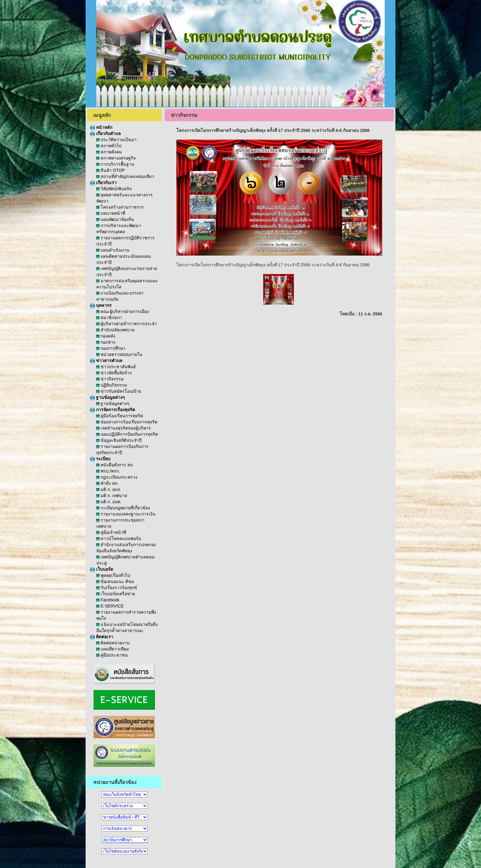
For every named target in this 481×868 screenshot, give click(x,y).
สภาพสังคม (109, 152)
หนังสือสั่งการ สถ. (115, 465)
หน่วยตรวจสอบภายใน (119, 354)
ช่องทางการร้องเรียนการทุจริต (127, 422)
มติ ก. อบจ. (109, 489)
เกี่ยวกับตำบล (106, 133)
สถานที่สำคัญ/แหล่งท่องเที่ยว (125, 176)
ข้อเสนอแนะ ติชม (115, 581)
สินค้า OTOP (111, 170)
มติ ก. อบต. (109, 502)
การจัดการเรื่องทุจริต (113, 410)
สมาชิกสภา (109, 318)
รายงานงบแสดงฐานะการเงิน (126, 514)
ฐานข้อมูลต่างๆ (108, 397)
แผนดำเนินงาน (113, 250)
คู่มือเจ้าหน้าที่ (111, 532)
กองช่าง (106, 342)
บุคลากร (101, 305)
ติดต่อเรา (102, 637)
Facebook (108, 600)
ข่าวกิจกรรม (110, 379)
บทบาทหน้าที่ (111, 213)
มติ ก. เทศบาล (112, 496)
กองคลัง (106, 336)
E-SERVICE (110, 606)
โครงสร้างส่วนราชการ (120, 207)
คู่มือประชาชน (112, 655)
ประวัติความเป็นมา (116, 140)
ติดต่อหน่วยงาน (113, 643)
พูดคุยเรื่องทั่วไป (113, 575)
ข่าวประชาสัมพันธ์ (116, 367)
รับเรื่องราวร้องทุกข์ (117, 588)
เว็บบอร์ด (102, 569)
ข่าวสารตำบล (106, 361)
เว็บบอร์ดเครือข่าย (116, 594)
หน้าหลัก (101, 127)
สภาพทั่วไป (109, 146)
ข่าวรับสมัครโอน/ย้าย (119, 391)
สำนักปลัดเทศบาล (115, 330)
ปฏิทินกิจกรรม (112, 385)
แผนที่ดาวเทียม (113, 649)
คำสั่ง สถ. (107, 483)
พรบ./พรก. (108, 471)
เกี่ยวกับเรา (103, 183)
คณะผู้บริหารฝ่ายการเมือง (123, 311)
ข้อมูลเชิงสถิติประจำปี (119, 440)
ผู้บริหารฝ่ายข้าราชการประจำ (127, 324)
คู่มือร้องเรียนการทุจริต (120, 416)
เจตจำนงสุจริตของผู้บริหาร (124, 428)
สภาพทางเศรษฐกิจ (116, 158)
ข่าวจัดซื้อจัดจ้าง (114, 373)
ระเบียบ (100, 459)
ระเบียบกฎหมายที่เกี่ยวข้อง (123, 508)
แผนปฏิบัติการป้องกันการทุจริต (127, 434)
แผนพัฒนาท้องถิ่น (115, 219)
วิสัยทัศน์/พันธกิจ (114, 189)
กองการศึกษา (111, 348)
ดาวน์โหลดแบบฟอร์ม (119, 538)
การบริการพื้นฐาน (115, 164)
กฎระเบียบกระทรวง (117, 477)
